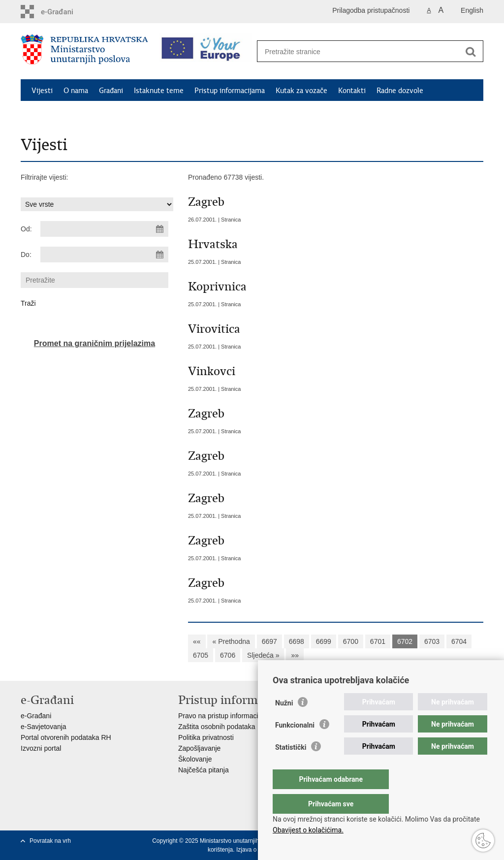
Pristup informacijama (230, 91)
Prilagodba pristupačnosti (371, 10)
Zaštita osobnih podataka (217, 727)
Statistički (291, 767)
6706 (228, 655)
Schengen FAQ (55, 113)
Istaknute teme (159, 91)
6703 (432, 641)
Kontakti (352, 91)
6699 (324, 641)
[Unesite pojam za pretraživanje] (360, 51)
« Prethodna (231, 641)
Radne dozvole (400, 91)
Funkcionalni (295, 745)
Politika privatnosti (206, 737)
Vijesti (42, 91)
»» (295, 655)
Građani (111, 91)
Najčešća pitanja (204, 770)
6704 (459, 641)
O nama (76, 91)
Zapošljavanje (199, 748)
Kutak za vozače (301, 91)
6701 (378, 641)
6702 (405, 641)
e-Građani (36, 716)
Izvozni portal (41, 748)
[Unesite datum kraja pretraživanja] (104, 255)
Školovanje (195, 759)
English (472, 10)
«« (197, 641)
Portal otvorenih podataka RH (66, 737)
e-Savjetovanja (44, 727)
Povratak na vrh (50, 841)
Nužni (284, 723)
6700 (351, 641)
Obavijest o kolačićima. (308, 830)
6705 (201, 655)
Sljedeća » (263, 655)
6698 (297, 641)
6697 (269, 641)
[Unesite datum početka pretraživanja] (104, 229)
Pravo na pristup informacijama (226, 716)
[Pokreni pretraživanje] (471, 52)
